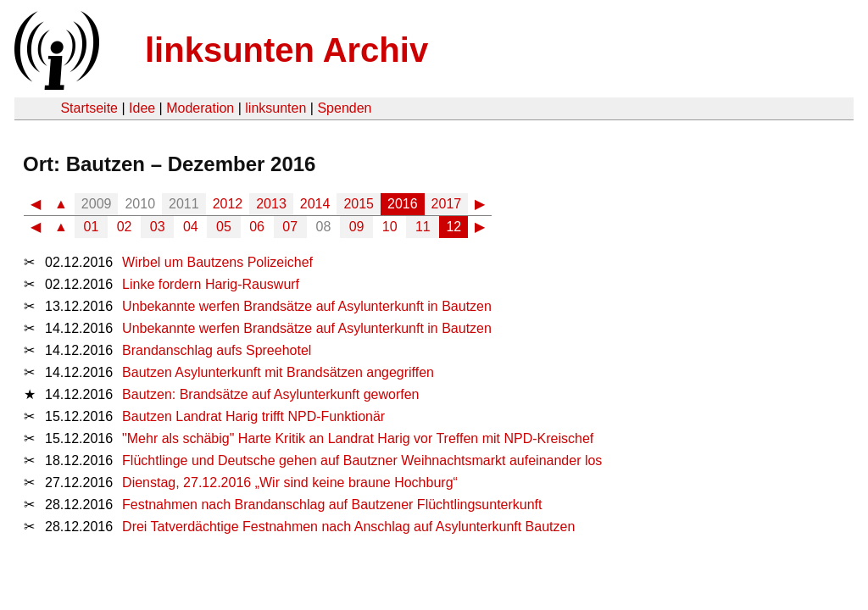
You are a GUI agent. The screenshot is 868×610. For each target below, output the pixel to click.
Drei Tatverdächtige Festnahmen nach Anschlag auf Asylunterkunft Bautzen (348, 527)
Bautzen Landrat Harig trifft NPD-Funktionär (253, 416)
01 (92, 227)
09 (357, 227)
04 (191, 227)
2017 (447, 204)
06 (257, 227)
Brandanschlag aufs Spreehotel (217, 350)
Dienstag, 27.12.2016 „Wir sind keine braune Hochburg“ (290, 482)
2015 (359, 204)
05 (224, 227)
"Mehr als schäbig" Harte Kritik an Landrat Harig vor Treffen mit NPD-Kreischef (358, 438)
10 (390, 227)
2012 (228, 204)
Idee (142, 108)
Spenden (344, 108)
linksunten (275, 108)
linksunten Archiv (287, 50)
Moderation (200, 108)
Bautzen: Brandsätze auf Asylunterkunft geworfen (270, 394)
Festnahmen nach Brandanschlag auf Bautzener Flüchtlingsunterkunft (332, 505)
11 (423, 227)
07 (290, 227)
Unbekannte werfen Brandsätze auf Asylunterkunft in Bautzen (307, 306)
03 (158, 227)
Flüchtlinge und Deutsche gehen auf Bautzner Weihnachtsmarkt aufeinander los (362, 460)
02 (125, 227)
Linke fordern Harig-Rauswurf (211, 284)
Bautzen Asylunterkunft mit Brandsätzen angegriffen (278, 372)
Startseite (89, 108)
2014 (315, 204)
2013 (271, 204)
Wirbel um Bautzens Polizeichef (217, 262)
